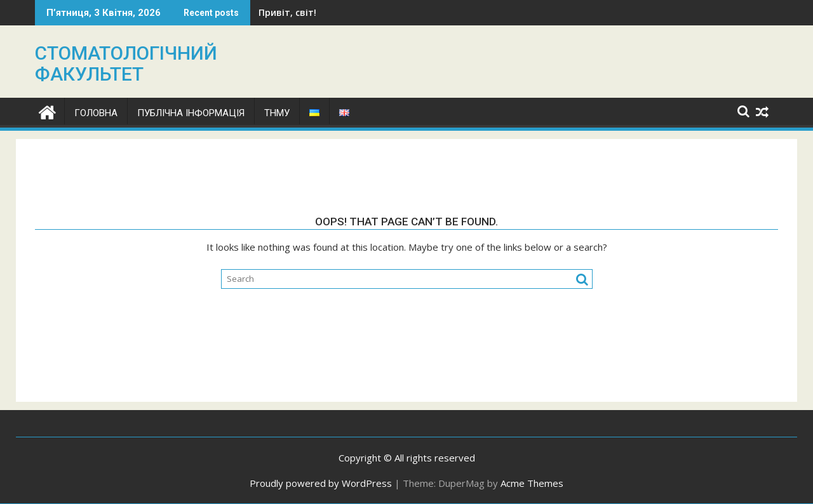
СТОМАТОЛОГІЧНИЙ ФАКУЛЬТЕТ (126, 63)
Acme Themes (532, 483)
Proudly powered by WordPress (321, 483)
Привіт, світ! (287, 12)
